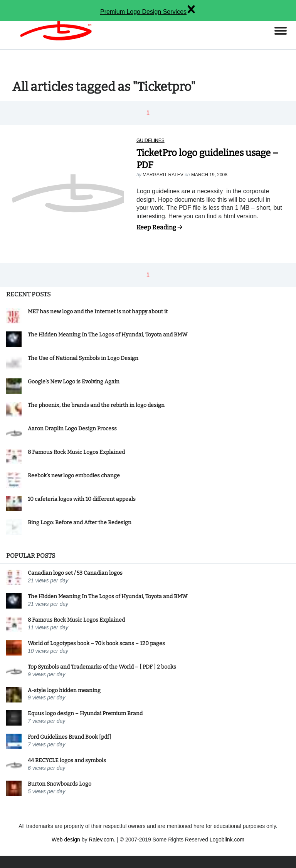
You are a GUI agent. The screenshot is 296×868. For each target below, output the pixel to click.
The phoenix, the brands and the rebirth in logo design (96, 405)
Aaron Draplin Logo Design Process (72, 429)
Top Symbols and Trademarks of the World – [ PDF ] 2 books (102, 667)
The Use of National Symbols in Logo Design (83, 358)
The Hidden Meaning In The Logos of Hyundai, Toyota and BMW (108, 335)
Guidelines (151, 140)
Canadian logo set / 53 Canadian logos (75, 573)
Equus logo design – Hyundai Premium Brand (85, 713)
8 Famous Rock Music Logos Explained (76, 452)
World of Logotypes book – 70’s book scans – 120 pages (96, 643)
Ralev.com (101, 840)
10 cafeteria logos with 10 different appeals (82, 499)
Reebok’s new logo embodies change (74, 476)
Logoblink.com (227, 840)
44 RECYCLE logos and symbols (67, 760)
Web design (66, 840)
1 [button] (148, 113)
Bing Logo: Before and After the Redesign (80, 523)
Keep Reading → (159, 227)
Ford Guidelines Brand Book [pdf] (70, 737)
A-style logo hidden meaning (64, 690)
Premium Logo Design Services (143, 12)
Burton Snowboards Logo (60, 784)
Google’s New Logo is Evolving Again (74, 382)
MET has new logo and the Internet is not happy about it (98, 312)
